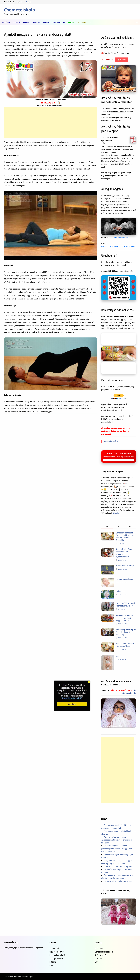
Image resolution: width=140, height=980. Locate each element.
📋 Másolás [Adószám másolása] (122, 60)
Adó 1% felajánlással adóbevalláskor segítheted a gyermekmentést (124, 553)
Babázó (17, 22)
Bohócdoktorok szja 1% (104, 952)
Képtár (46, 22)
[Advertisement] (50, 122)
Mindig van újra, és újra (125, 566)
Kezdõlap (6, 22)
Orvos (97, 962)
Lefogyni (53, 962)
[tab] (107, 527)
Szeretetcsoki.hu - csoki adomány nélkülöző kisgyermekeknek (125, 618)
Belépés (29, 2)
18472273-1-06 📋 (50, 103)
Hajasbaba (120, 591)
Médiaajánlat (30, 976)
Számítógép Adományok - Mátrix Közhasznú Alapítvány (126, 632)
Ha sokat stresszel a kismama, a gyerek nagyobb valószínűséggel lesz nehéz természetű (117, 849)
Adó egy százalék (56, 959)
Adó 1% (71, 22)
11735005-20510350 (119, 237)
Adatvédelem (19, 976)
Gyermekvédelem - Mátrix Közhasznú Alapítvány (126, 605)
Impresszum (9, 976)
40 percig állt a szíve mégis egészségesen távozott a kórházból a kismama (117, 840)
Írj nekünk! (118, 513)
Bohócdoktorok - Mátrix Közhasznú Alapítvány (125, 645)
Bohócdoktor (59, 22)
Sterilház (82, 22)
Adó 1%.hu (99, 948)
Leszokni (98, 959)
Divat (51, 965)
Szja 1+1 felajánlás (57, 952)
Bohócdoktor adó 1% (57, 955)
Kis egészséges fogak (124, 579)
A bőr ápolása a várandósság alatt (118, 866)
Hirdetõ (36, 22)
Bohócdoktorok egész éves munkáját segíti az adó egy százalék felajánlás (125, 537)
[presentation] (107, 527)
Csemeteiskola (19, 10)
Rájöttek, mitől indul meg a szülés (118, 881)
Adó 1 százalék (101, 955)
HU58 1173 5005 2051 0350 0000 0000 (118, 246)
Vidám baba (121, 656)
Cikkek (26, 22)
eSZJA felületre (117, 112)
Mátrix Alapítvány (111, 441)
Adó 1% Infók (55, 948)
